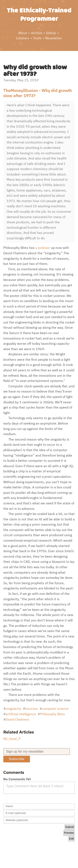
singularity (13, 709)
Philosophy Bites (52, 714)
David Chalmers (17, 719)
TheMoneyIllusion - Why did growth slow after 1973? (38, 93)
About (23, 33)
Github (51, 33)
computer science (55, 709)
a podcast (43, 248)
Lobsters (23, 38)
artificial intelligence (21, 714)
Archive (37, 33)
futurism (32, 709)
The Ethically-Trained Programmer (39, 15)
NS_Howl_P (12, 739)
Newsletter (54, 38)
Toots (37, 38)
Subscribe (17, 759)
